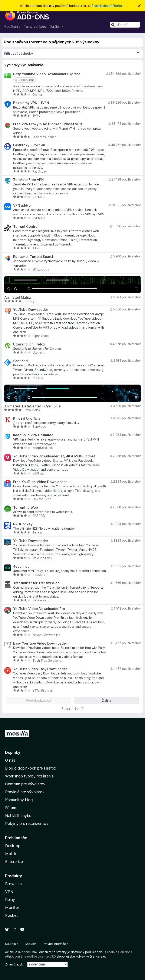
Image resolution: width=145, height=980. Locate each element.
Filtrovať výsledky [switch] (72, 53)
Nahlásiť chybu (18, 816)
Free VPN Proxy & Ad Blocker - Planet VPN (47, 124)
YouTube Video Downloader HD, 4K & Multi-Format (54, 456)
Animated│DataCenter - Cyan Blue (32, 406)
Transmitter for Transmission (36, 583)
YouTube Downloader (31, 310)
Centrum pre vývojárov (25, 784)
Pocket (11, 915)
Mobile (11, 854)
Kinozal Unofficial (27, 418)
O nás (10, 760)
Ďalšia (106, 700)
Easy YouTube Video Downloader (40, 643)
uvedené (24, 952)
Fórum (11, 808)
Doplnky (13, 752)
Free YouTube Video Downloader (40, 482)
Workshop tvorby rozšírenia (29, 776)
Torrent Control (26, 227)
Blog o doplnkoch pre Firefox (31, 768)
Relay (10, 900)
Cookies (31, 944)
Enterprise (14, 862)
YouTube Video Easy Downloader (40, 669)
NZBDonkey (23, 524)
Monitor (12, 907)
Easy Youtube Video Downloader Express (47, 74)
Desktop (13, 846)
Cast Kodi (21, 361)
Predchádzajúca (38, 700)
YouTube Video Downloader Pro (39, 609)
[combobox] (125, 25)
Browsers (13, 884)
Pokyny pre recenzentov (27, 824)
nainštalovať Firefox (108, 6)
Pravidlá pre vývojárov (25, 792)
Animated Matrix (18, 298)
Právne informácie (56, 944)
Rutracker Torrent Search (34, 257)
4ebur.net (21, 566)
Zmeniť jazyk (14, 964)
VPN (9, 892)
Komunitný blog (19, 800)
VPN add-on (23, 205)
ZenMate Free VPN (28, 180)
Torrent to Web (26, 508)
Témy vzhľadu (35, 26)
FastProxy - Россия (29, 145)
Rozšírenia (12, 26)
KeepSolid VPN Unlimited (33, 435)
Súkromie (12, 944)
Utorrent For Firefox (29, 344)
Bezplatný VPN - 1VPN (31, 103)
